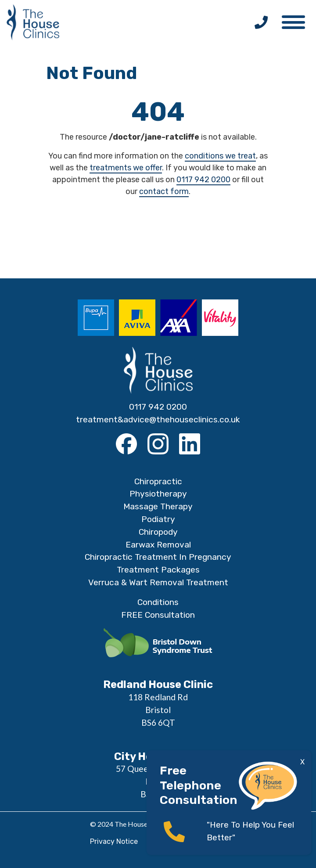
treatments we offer (126, 168)
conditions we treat (220, 156)
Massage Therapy (158, 506)
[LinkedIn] (190, 444)
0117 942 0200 (203, 180)
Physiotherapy (158, 494)
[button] (297, 20)
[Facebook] (126, 444)
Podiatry (158, 519)
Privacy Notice (114, 841)
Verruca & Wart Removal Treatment (158, 582)
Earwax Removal (158, 545)
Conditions (158, 602)
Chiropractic (158, 481)
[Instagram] (158, 444)
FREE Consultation (158, 615)
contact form (164, 191)
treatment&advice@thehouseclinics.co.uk (158, 420)
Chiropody (158, 532)
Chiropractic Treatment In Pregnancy (158, 557)
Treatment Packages (158, 570)
